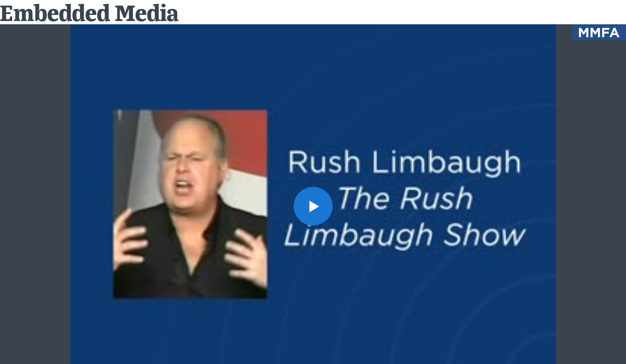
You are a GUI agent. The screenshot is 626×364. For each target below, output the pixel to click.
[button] (313, 206)
